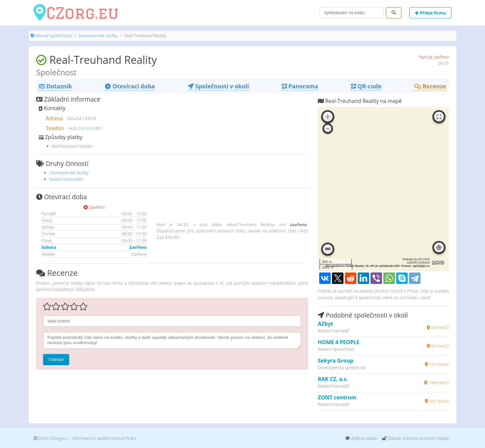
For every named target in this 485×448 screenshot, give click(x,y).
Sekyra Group (336, 361)
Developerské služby (98, 35)
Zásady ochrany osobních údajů (415, 438)
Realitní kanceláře (66, 179)
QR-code (366, 86)
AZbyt (325, 324)
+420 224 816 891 (85, 128)
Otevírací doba (130, 86)
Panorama (300, 86)
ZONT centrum (337, 397)
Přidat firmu (430, 13)
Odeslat (56, 359)
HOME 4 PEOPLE (339, 342)
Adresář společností (53, 35)
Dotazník (55, 86)
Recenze (430, 86)
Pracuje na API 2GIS (416, 259)
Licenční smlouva (418, 262)
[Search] (351, 13)
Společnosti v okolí (218, 86)
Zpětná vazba (361, 438)
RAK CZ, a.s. (333, 379)
